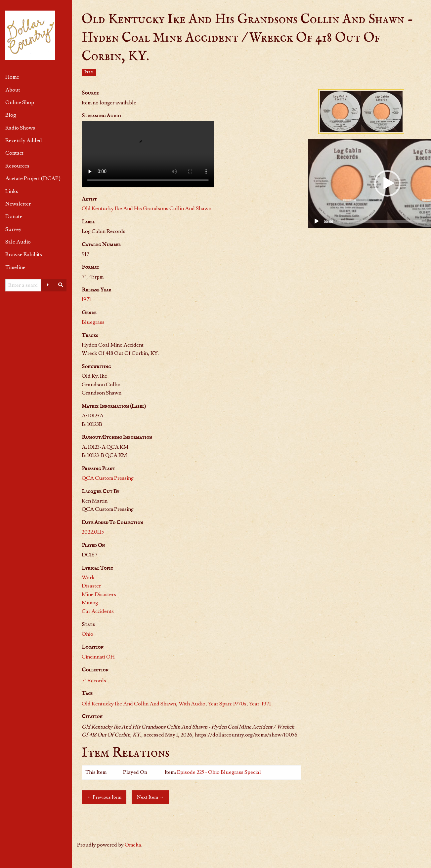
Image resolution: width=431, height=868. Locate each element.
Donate (14, 216)
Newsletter (18, 204)
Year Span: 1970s (227, 704)
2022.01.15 (93, 532)
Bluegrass (93, 322)
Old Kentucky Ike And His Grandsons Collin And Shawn (147, 208)
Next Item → (150, 797)
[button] (387, 183)
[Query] (23, 285)
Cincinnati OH (98, 657)
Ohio (87, 634)
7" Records (94, 681)
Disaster (91, 586)
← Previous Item (104, 797)
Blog (11, 115)
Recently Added (24, 140)
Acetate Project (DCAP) (33, 178)
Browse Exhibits (24, 254)
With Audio (192, 704)
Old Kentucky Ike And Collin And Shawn (129, 704)
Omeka (133, 845)
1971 (86, 299)
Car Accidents (98, 611)
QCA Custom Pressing (108, 478)
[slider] (382, 221)
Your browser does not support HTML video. (148, 154)
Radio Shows (20, 128)
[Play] (317, 221)
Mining (90, 603)
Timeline (15, 267)
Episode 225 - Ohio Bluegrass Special (219, 772)
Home (12, 77)
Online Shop (20, 102)
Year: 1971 (260, 704)
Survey (13, 229)
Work (88, 578)
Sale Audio (18, 242)
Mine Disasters (99, 594)
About (13, 90)
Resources (17, 166)
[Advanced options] (48, 285)
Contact (14, 153)
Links (12, 191)
